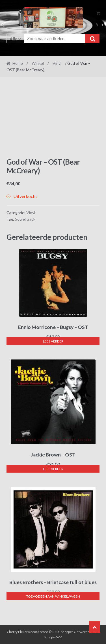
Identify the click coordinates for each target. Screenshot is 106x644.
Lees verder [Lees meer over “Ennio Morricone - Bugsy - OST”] (53, 341)
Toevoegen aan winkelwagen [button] (53, 596)
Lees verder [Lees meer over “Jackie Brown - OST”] (53, 469)
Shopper (67, 632)
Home (18, 63)
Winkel (38, 63)
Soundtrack (25, 219)
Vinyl (57, 63)
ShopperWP (53, 637)
